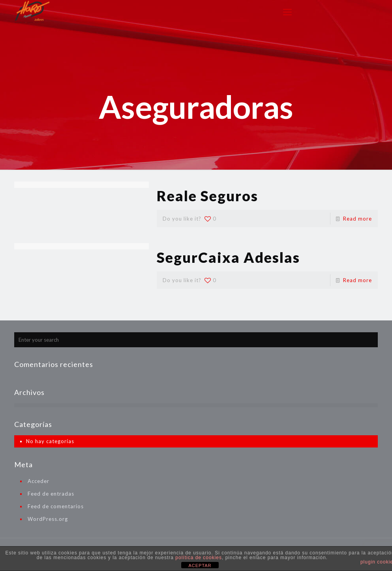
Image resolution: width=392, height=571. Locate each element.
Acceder (38, 481)
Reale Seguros (207, 196)
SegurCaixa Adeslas (228, 257)
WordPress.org (48, 519)
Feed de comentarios (56, 506)
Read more (357, 219)
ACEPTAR (200, 565)
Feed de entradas (51, 494)
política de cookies (199, 558)
